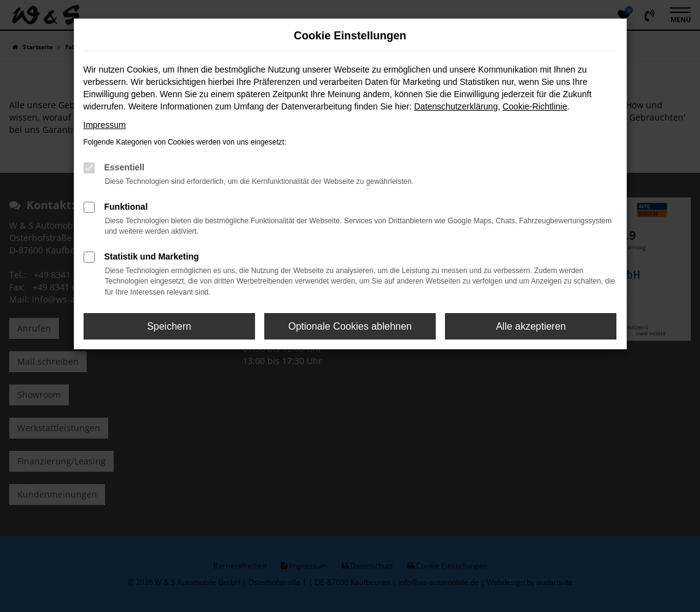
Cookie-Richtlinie (535, 106)
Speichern (169, 326)
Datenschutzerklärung (456, 106)
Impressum (105, 125)
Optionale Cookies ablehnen (350, 326)
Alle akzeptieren (531, 326)
